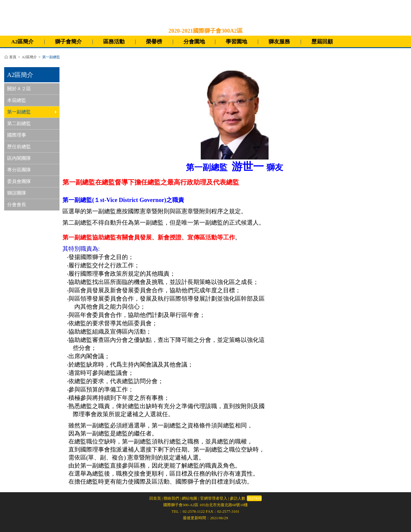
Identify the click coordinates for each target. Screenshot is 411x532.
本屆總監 (17, 100)
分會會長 (17, 205)
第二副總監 (19, 123)
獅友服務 (279, 42)
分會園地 (194, 42)
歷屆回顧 (322, 42)
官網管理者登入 (214, 498)
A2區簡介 (23, 42)
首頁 (13, 57)
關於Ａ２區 (19, 89)
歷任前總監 (19, 147)
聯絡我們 (171, 498)
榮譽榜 (154, 42)
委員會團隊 (19, 181)
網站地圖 (189, 498)
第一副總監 (32, 112)
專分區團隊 (19, 170)
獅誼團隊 (17, 193)
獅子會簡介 (68, 42)
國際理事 (17, 135)
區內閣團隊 (19, 158)
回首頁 (155, 498)
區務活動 (114, 42)
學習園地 (236, 42)
